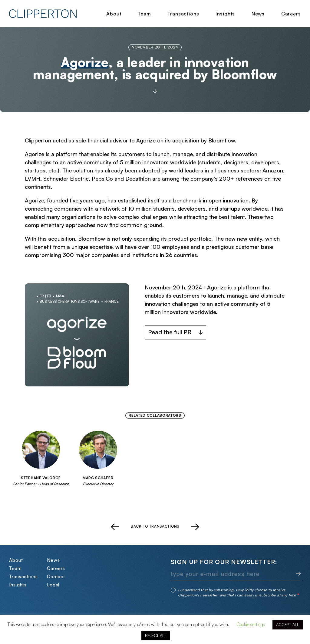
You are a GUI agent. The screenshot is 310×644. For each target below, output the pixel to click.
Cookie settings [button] (251, 624)
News (258, 14)
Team (144, 14)
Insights (225, 14)
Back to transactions (155, 526)
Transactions (183, 14)
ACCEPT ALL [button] (288, 625)
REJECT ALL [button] (156, 636)
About (114, 14)
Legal (53, 585)
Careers (291, 14)
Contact (56, 577)
